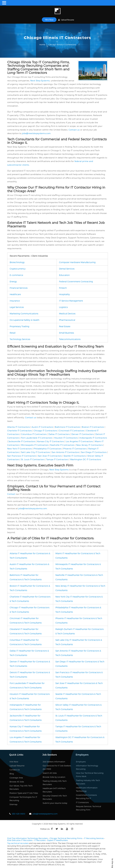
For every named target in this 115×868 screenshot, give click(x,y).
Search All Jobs (50, 773)
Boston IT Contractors (93, 427)
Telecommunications (70, 339)
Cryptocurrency (18, 269)
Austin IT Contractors (42, 427)
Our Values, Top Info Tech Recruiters (21, 787)
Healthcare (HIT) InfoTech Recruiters (54, 790)
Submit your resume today (55, 803)
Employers (81, 762)
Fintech (63, 288)
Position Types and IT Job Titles (24, 793)
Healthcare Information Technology (87, 789)
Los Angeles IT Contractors (79, 441)
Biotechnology (17, 262)
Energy (13, 281)
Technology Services (20, 339)
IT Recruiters (40, 840)
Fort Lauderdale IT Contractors (37, 438)
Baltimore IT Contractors (67, 427)
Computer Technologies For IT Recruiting (23, 799)
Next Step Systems (40, 81)
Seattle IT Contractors (75, 456)
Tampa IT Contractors (57, 459)
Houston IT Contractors (66, 438)
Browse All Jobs (17, 782)
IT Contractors (82, 802)
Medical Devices (67, 313)
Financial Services (19, 288)
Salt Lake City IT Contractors (36, 452)
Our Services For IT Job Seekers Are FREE (57, 767)
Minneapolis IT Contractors (35, 445)
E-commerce (16, 275)
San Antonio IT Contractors (65, 452)
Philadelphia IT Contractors (48, 449)
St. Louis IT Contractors (33, 459)
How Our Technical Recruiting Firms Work (90, 775)
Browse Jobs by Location (54, 777)
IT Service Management (71, 301)
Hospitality (64, 294)
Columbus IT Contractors (34, 434)
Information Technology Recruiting (87, 767)
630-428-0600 (19, 814)
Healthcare (15, 294)
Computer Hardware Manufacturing (77, 262)
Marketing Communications (24, 313)
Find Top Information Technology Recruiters (27, 838)
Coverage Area (16, 778)
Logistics (63, 307)
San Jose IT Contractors (50, 456)
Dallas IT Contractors (59, 434)
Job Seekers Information (54, 762)
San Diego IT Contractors (94, 452)
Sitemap (13, 804)
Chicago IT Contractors (45, 431)
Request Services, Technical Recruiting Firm (88, 808)
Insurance (15, 301)
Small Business (66, 333)
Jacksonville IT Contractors (22, 441)
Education (64, 275)
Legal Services (17, 307)
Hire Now (49, 20)
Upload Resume (66, 20)
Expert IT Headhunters (57, 840)
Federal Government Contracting (76, 281)
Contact (11, 494)
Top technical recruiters (18, 843)
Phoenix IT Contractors (75, 449)
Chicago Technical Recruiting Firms (66, 838)
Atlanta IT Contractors (19, 427)
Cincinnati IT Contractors (72, 431)
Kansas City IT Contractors (51, 441)
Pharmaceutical (67, 320)
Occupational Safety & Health (24, 320)
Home (42, 45)
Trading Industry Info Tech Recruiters (55, 783)
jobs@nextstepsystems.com (36, 133)
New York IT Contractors (20, 449)
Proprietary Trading (19, 326)
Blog (12, 774)
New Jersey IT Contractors (90, 445)
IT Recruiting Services (94, 838)
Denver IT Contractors (83, 434)
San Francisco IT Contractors (22, 456)
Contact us (74, 130)
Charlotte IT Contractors (20, 431)
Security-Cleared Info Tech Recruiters (55, 797)
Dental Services (67, 269)
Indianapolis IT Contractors (93, 438)
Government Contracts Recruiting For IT (86, 797)
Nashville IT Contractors (62, 445)
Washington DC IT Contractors (86, 459)
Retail (13, 333)
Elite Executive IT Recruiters (20, 840)
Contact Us (15, 770)
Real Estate (65, 326)
